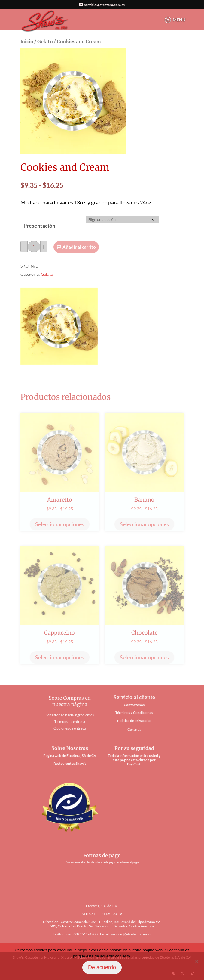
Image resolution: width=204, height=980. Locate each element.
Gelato (45, 42)
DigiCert (134, 764)
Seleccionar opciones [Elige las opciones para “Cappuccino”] (60, 657)
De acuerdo (102, 967)
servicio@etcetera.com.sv (131, 934)
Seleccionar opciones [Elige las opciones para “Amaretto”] (60, 524)
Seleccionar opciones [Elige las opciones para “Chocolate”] (144, 657)
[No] (196, 961)
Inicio (27, 42)
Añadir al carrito (79, 247)
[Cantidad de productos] (34, 247)
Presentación (39, 226)
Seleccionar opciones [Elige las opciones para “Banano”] (144, 524)
